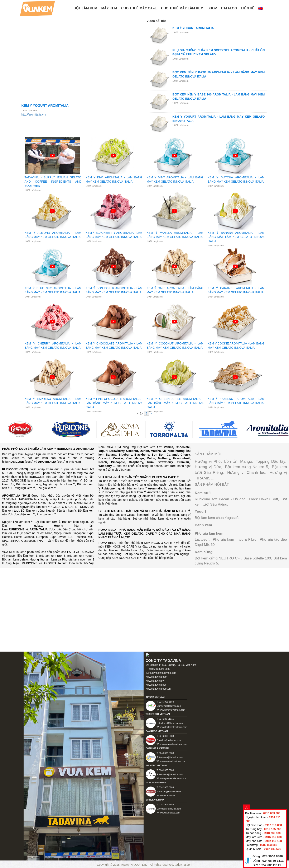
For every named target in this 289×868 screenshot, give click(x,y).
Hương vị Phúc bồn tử (216, 461)
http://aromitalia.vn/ (34, 114)
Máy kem (109, 8)
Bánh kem (203, 525)
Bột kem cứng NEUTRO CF (218, 558)
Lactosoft (202, 539)
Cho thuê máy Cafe (139, 8)
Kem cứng (204, 552)
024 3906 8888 (273, 856)
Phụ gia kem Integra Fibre (235, 539)
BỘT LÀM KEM (85, 8)
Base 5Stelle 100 (257, 558)
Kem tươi (203, 493)
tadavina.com (184, 865)
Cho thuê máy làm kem (182, 8)
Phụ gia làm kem (209, 533)
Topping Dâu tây (271, 461)
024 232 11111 (271, 865)
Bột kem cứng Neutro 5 (247, 467)
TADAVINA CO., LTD (134, 865)
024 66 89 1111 (273, 861)
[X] (247, 807)
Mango (246, 461)
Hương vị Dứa (208, 467)
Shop (212, 8)
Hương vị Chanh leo (246, 472)
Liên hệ (248, 8)
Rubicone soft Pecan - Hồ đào (220, 499)
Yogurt (200, 511)
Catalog (229, 8)
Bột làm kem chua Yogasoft (217, 518)
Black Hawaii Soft (263, 499)
